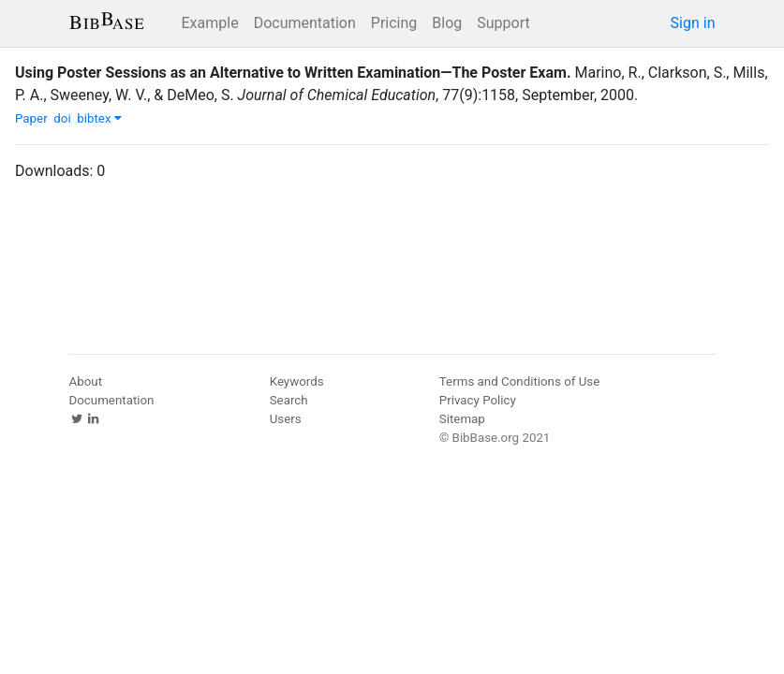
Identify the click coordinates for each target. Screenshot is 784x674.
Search (289, 400)
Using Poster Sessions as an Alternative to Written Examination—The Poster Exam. (293, 73)
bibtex (99, 118)
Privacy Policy (478, 400)
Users (286, 419)
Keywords (297, 381)
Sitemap (462, 419)
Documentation (305, 23)
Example (210, 23)
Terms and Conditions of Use (519, 381)
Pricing (394, 23)
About (86, 381)
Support (503, 23)
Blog (447, 23)
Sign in (693, 23)
